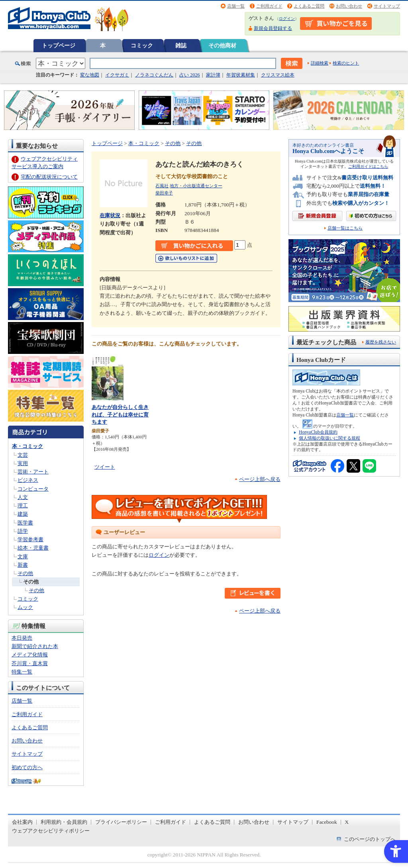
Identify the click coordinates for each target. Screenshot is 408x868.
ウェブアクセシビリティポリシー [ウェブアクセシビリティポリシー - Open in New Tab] (51, 831)
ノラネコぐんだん (154, 75)
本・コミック (27, 446)
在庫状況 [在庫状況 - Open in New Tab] (110, 215)
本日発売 (22, 638)
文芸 (23, 455)
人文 (23, 497)
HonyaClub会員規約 (318, 432)
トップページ (59, 45)
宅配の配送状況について (49, 177)
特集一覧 (22, 672)
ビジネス (28, 480)
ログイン (287, 19)
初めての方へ (27, 767)
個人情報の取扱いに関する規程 (330, 438)
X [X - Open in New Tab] (347, 822)
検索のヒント (346, 63)
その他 (25, 573)
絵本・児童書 (33, 548)
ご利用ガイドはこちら (368, 166)
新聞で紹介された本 (35, 646)
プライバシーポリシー (121, 822)
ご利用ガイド (269, 6)
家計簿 (213, 75)
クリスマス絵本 (278, 75)
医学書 (25, 523)
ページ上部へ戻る (260, 479)
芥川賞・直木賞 (30, 663)
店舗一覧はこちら (345, 228)
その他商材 (222, 45)
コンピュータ (33, 489)
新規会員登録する (273, 28)
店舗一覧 (236, 6)
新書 (23, 565)
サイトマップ (387, 6)
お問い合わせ (349, 6)
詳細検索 (320, 63)
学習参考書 (30, 539)
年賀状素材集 (241, 75)
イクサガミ (117, 75)
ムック (25, 607)
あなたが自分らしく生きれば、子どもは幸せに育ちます (120, 414)
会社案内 (22, 822)
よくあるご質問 (309, 6)
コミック (142, 45)
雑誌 (181, 45)
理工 (23, 506)
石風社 (162, 186)
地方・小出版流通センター (196, 186)
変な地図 (90, 75)
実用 (23, 463)
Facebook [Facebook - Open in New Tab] (327, 822)
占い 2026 (189, 75)
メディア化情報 (30, 655)
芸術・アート (33, 472)
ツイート (105, 467)
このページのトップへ (370, 839)
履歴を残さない (381, 342)
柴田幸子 (164, 193)
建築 (23, 514)
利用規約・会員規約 (64, 822)
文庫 (23, 557)
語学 (23, 531)
